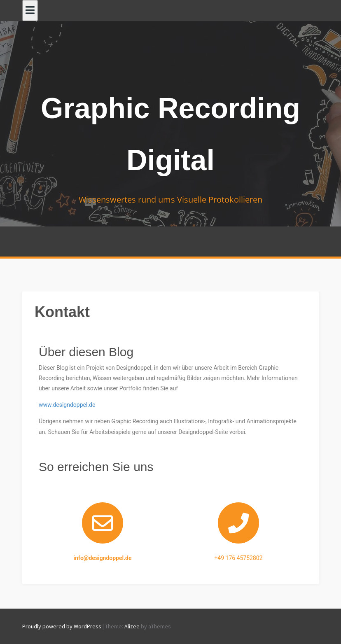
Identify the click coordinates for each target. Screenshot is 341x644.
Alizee (132, 626)
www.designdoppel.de (67, 405)
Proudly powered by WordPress (62, 626)
